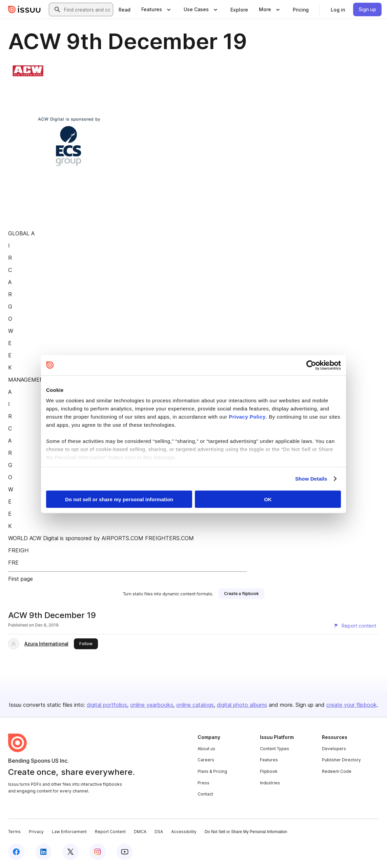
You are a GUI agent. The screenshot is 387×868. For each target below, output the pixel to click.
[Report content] (355, 626)
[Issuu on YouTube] (125, 852)
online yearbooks (152, 705)
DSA (159, 832)
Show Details (311, 479)
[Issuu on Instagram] (98, 852)
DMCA (140, 832)
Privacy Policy (247, 417)
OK (268, 499)
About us (206, 749)
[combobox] (87, 9)
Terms (14, 832)
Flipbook (269, 771)
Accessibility (184, 832)
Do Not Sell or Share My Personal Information (246, 832)
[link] (125, 9)
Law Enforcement (69, 832)
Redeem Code (337, 771)
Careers (206, 760)
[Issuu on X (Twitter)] (70, 852)
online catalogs (195, 705)
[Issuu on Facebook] (16, 852)
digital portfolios (107, 705)
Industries (270, 783)
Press (203, 783)
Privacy (36, 832)
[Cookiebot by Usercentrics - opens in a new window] (311, 365)
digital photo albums (242, 705)
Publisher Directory (341, 760)
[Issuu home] (24, 9)
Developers (334, 749)
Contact (205, 794)
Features (269, 760)
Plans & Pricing (212, 771)
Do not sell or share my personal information (119, 499)
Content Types (274, 749)
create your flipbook (352, 705)
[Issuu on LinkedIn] (43, 852)
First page (21, 579)
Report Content (110, 832)
